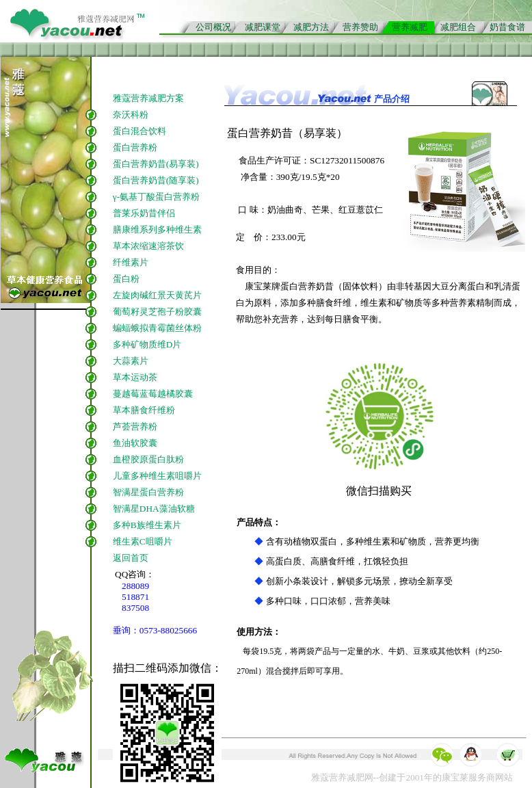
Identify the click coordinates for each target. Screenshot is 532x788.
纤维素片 (132, 262)
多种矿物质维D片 (147, 344)
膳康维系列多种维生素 (157, 229)
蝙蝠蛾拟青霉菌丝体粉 (157, 328)
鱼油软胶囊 (135, 443)
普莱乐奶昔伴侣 (144, 213)
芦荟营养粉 (135, 426)
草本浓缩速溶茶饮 (148, 246)
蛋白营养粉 (135, 147)
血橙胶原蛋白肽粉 (148, 459)
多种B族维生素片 (147, 525)
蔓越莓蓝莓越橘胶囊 (153, 394)
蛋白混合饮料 (139, 131)
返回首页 (131, 558)
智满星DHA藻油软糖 (154, 509)
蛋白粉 (126, 279)
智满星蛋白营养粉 (148, 492)
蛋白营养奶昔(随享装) (156, 180)
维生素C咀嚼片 (143, 541)
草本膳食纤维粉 (144, 410)
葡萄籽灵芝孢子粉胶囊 (157, 312)
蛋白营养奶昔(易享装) (156, 164)
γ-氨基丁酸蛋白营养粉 (156, 197)
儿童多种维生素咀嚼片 (157, 476)
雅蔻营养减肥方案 (148, 98)
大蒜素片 (131, 361)
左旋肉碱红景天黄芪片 (157, 295)
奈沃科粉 (131, 115)
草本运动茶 (135, 377)
